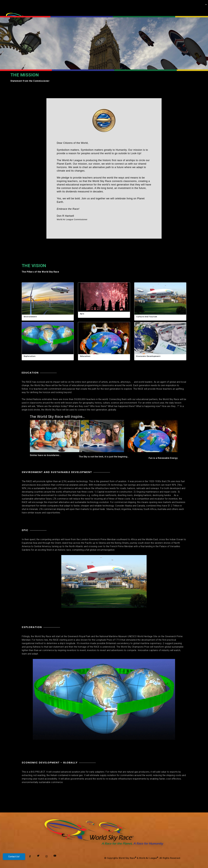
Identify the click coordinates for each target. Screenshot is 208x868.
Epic (82, 314)
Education (85, 356)
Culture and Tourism (147, 317)
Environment (30, 317)
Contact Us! (14, 857)
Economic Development (148, 356)
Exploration (30, 356)
